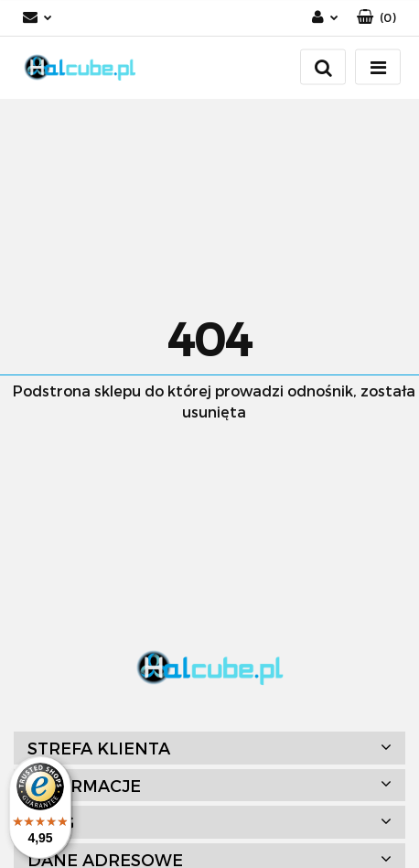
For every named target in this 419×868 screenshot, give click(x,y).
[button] (376, 18)
